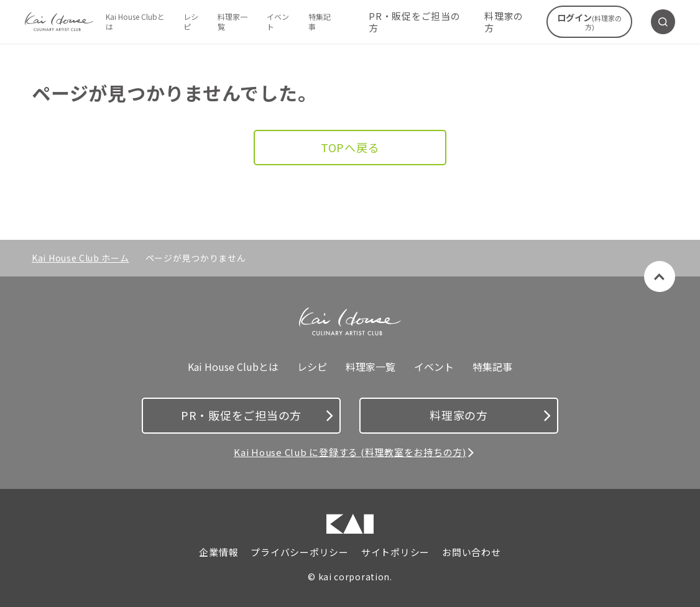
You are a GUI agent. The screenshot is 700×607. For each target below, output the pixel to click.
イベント (278, 21)
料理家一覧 (233, 21)
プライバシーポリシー (300, 552)
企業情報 (219, 552)
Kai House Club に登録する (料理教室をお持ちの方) (350, 452)
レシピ (191, 21)
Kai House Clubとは (135, 21)
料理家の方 (504, 22)
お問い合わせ (472, 552)
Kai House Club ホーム (81, 258)
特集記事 (320, 21)
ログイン (589, 21)
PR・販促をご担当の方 (415, 22)
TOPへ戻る (350, 147)
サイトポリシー (395, 552)
